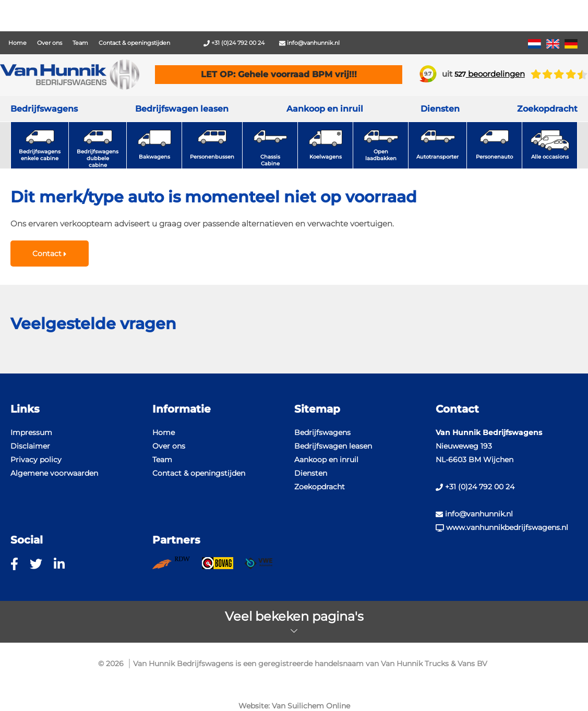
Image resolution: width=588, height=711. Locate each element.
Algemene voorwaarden (54, 473)
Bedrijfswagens (44, 109)
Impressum (31, 432)
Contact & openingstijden (134, 43)
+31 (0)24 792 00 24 (234, 43)
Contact (49, 254)
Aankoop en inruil (325, 109)
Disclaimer (30, 446)
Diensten (311, 473)
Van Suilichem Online (311, 706)
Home (17, 43)
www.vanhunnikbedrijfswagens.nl (502, 527)
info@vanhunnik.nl (309, 43)
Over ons (50, 43)
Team (80, 43)
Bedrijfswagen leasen (182, 109)
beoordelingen (490, 74)
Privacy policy (36, 460)
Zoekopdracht (547, 109)
